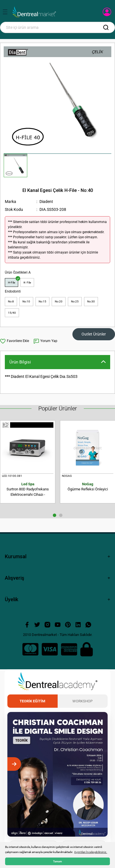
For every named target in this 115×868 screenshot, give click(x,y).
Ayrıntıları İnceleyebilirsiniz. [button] (91, 852)
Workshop (82, 701)
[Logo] (34, 12)
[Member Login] (107, 14)
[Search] (57, 27)
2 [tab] (61, 515)
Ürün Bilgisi (20, 362)
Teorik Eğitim (32, 701)
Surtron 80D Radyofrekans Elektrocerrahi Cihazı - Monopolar (28, 490)
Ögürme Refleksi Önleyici (88, 487)
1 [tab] (55, 515)
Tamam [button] (57, 861)
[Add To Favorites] (14, 341)
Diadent (46, 202)
